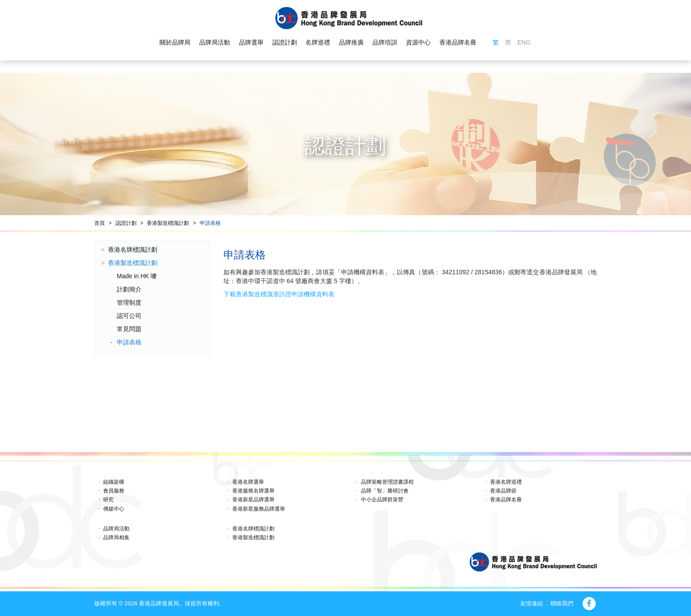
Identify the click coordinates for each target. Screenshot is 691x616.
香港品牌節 (503, 491)
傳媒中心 (114, 509)
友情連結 (531, 603)
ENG (524, 42)
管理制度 (129, 302)
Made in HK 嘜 (137, 276)
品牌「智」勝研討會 (385, 491)
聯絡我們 (562, 603)
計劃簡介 (129, 289)
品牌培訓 (385, 42)
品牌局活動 (215, 42)
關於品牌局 (175, 42)
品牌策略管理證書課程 (387, 482)
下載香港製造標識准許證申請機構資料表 (279, 294)
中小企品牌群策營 (382, 500)
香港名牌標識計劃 (133, 250)
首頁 (100, 223)
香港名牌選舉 (248, 482)
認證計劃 (285, 42)
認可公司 (129, 316)
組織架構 (114, 482)
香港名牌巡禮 (506, 482)
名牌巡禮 (318, 42)
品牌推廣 (351, 42)
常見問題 (129, 329)
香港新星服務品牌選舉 (259, 509)
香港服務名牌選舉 (253, 491)
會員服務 (114, 491)
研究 (108, 500)
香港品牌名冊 (458, 42)
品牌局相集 (116, 538)
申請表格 (210, 223)
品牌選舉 (251, 42)
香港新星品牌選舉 (253, 500)
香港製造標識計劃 (168, 223)
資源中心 (418, 42)
